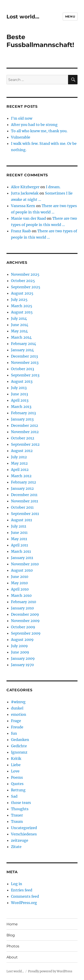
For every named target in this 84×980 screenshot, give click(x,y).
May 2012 (19, 463)
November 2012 (25, 432)
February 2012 (24, 482)
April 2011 (19, 545)
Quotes (17, 784)
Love (15, 771)
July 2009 (19, 646)
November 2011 (25, 501)
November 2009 (25, 621)
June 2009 (20, 652)
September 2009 (26, 633)
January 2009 (23, 658)
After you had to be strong (34, 125)
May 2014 (19, 331)
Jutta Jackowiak (25, 193)
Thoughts (20, 809)
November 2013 (25, 362)
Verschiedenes (24, 834)
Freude (17, 727)
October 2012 (23, 438)
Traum (17, 821)
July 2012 (19, 457)
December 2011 (24, 495)
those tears (21, 803)
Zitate (16, 847)
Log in (17, 884)
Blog (11, 935)
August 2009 (22, 640)
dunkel (17, 708)
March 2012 (21, 476)
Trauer (17, 815)
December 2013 (24, 356)
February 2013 (23, 413)
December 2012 (25, 425)
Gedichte (19, 746)
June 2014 (20, 325)
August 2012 (22, 451)
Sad (14, 796)
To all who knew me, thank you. (39, 131)
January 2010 (22, 608)
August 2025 (22, 293)
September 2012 (25, 444)
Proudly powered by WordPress (50, 971)
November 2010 (25, 564)
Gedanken (20, 740)
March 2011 (21, 551)
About (12, 957)
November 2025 (25, 274)
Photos (13, 946)
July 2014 (19, 318)
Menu (70, 16)
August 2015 (22, 312)
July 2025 (19, 300)
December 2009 (25, 614)
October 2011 (22, 507)
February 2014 (24, 344)
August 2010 (22, 570)
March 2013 (21, 407)
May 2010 (19, 583)
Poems (17, 777)
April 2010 (20, 589)
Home (12, 924)
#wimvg (18, 702)
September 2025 (26, 287)
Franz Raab (21, 231)
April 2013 (20, 400)
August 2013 (22, 381)
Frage (16, 721)
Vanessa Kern (23, 206)
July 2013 (19, 388)
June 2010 (20, 577)
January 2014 (22, 350)
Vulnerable (21, 137)
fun (14, 733)
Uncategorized (24, 828)
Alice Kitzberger (25, 187)
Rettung (18, 790)
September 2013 (25, 375)
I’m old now (22, 118)
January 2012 (22, 488)
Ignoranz (19, 752)
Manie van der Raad (28, 218)
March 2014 (21, 337)
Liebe (16, 765)
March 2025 (22, 306)
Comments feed (25, 896)
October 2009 (23, 627)
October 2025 (23, 281)
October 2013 (23, 369)
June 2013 (19, 394)
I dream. (53, 187)
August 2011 (22, 520)
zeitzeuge (20, 840)
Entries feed (22, 890)
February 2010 (24, 602)
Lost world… (23, 17)
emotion (19, 714)
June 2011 (19, 533)
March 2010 (21, 595)
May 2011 (19, 539)
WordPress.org (24, 903)
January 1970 (22, 665)
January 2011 (22, 558)
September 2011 (25, 514)
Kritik (16, 758)
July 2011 (19, 526)
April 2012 (20, 470)
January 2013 (22, 419)
